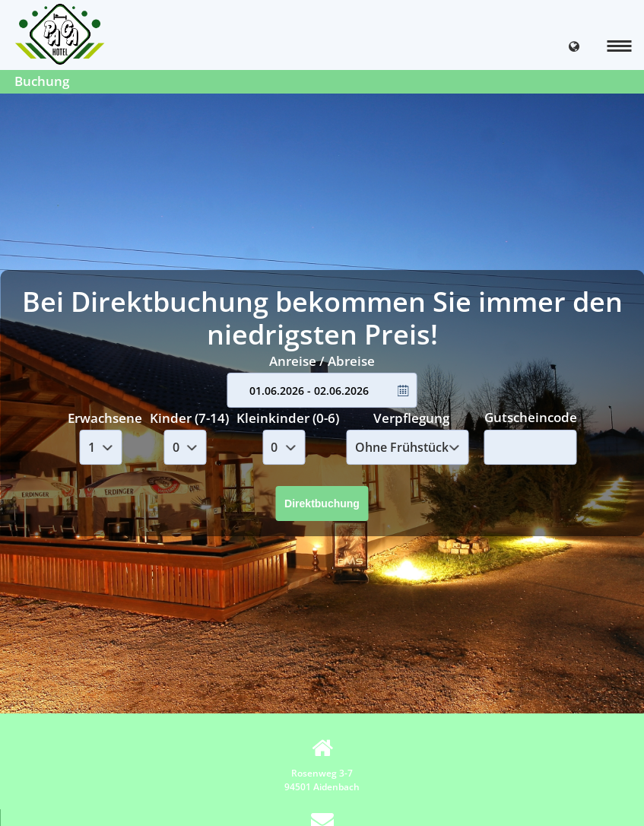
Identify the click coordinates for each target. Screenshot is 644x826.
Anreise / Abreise (322, 361)
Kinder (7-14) (189, 418)
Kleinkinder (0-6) (288, 418)
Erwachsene (105, 418)
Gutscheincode (531, 417)
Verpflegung (411, 418)
